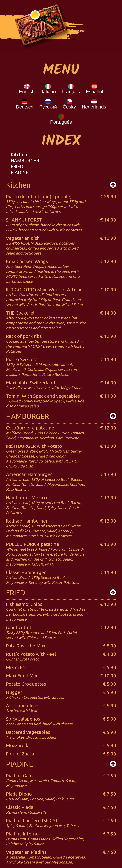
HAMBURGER (25, 160)
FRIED (17, 166)
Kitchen (19, 154)
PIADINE (20, 172)
